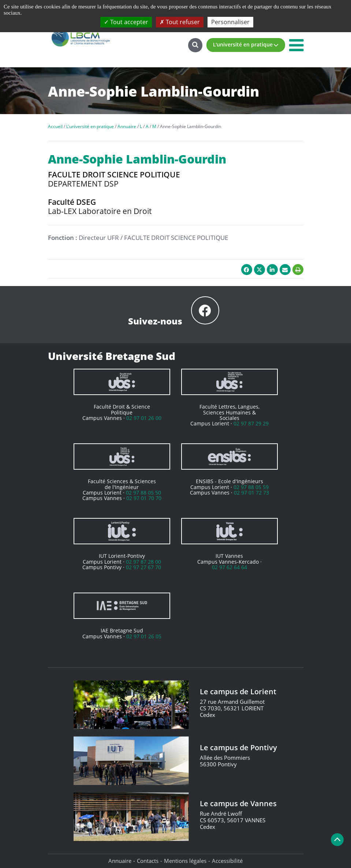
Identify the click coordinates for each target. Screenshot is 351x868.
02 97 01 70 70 (144, 498)
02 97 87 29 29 (251, 423)
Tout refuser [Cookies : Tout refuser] (180, 22)
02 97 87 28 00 (143, 562)
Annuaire (120, 861)
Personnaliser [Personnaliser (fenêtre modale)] (230, 22)
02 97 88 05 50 (143, 493)
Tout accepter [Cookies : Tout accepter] (126, 22)
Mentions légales (185, 861)
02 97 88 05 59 (251, 487)
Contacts (148, 861)
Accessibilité (227, 861)
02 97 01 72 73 (251, 493)
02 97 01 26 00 (144, 418)
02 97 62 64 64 (229, 567)
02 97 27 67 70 (143, 567)
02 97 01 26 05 (144, 636)
